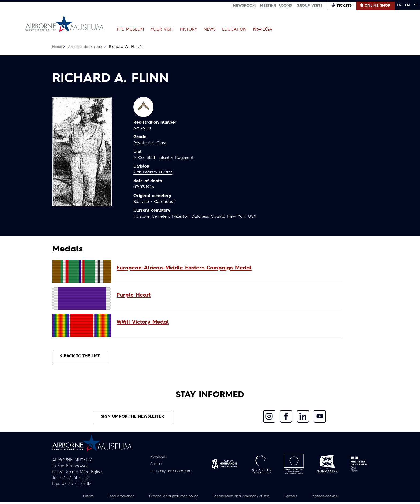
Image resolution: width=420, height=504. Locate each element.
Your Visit (162, 29)
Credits (77, 498)
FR (399, 5)
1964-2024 (262, 29)
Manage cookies (335, 498)
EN (407, 5)
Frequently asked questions (171, 473)
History (188, 29)
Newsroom (244, 6)
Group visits (310, 6)
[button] (226, 268)
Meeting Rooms (276, 6)
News (210, 29)
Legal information (113, 498)
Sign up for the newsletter (133, 418)
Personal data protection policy (169, 498)
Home (57, 47)
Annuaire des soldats (87, 47)
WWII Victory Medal (143, 322)
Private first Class (151, 143)
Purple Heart (134, 295)
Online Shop (377, 6)
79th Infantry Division (154, 172)
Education (234, 29)
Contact (154, 466)
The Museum (130, 29)
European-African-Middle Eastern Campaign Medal (184, 268)
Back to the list (82, 357)
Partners (299, 498)
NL (416, 5)
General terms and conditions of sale (244, 498)
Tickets (344, 6)
